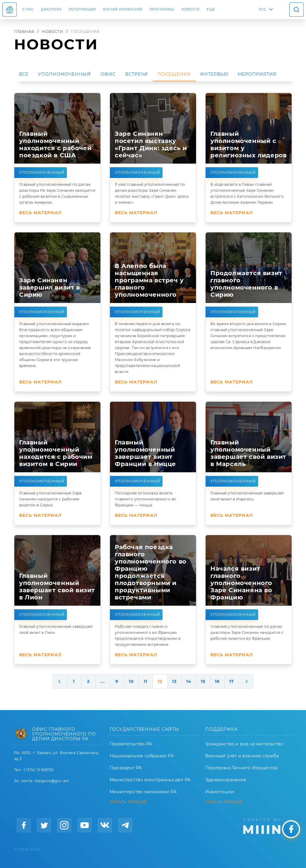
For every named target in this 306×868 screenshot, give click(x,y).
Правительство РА (131, 744)
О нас (28, 9)
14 (189, 681)
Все (24, 74)
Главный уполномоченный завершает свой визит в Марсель (247, 496)
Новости (191, 9)
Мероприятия (257, 74)
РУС (263, 9)
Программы (162, 9)
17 (232, 681)
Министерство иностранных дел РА (150, 780)
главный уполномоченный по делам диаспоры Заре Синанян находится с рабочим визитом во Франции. (247, 632)
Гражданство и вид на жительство (244, 744)
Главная (24, 32)
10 (131, 681)
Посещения (174, 74)
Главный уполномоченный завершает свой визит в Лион (56, 629)
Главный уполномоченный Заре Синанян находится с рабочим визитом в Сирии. (51, 499)
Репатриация (82, 9)
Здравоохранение (226, 780)
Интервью (214, 74)
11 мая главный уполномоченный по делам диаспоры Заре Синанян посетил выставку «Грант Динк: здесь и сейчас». (152, 193)
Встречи (137, 74)
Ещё (211, 9)
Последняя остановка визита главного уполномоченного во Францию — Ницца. (146, 499)
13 (174, 681)
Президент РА (126, 768)
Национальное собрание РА (142, 756)
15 (203, 681)
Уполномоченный (64, 74)
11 (146, 681)
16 (217, 681)
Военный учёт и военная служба (242, 756)
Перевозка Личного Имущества (241, 768)
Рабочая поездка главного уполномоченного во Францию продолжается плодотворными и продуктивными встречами (148, 635)
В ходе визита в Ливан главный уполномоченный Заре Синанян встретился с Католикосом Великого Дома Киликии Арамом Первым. (247, 193)
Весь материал (40, 213)
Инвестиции (220, 792)
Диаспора (51, 9)
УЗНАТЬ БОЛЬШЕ (128, 802)
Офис (108, 74)
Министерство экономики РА (143, 792)
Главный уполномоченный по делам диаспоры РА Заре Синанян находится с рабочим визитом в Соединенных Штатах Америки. (57, 193)
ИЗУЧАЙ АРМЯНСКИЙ (123, 9)
